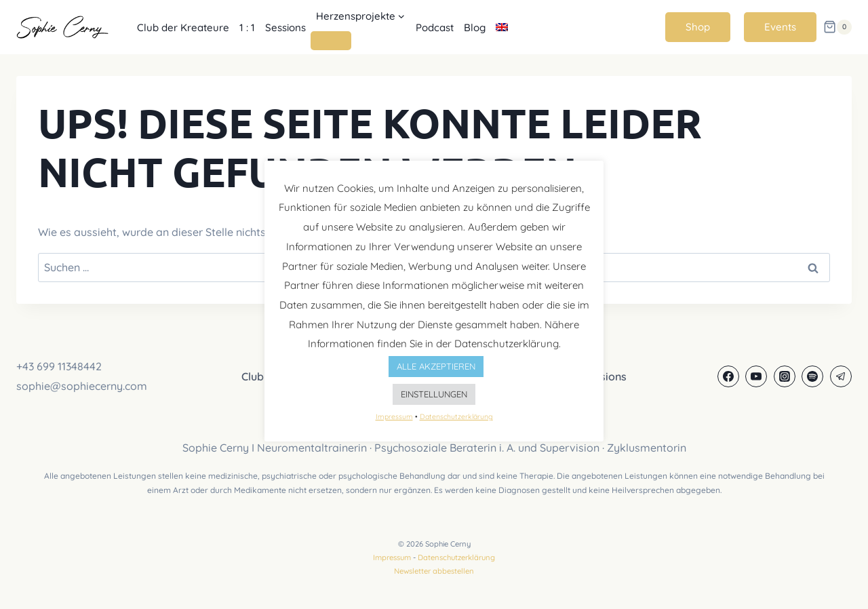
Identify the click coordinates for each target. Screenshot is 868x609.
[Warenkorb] (837, 27)
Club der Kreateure (183, 27)
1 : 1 (247, 27)
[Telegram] (841, 376)
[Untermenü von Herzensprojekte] (331, 41)
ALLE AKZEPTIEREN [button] (436, 366)
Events (780, 27)
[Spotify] (812, 376)
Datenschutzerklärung (456, 557)
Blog (475, 27)
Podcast (435, 27)
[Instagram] (785, 376)
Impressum (392, 557)
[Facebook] (728, 376)
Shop (698, 27)
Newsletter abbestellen (434, 571)
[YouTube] (756, 376)
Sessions (285, 27)
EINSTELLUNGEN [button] (434, 394)
